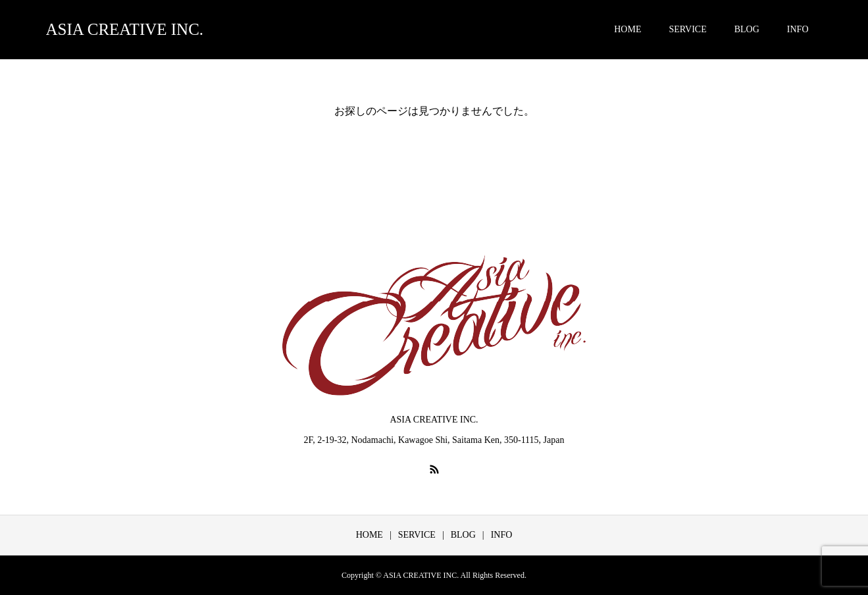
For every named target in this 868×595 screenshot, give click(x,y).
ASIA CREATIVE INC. (125, 29)
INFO (798, 29)
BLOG (747, 29)
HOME (627, 29)
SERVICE (687, 29)
